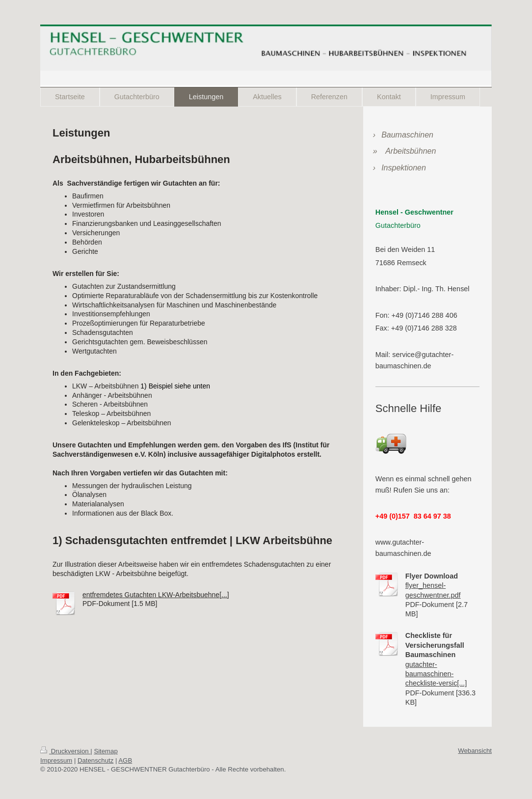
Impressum (56, 760)
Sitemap (106, 751)
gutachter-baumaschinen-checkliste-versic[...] (436, 674)
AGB (125, 760)
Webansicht (475, 751)
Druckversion (65, 751)
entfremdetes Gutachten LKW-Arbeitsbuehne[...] (156, 595)
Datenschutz (95, 760)
